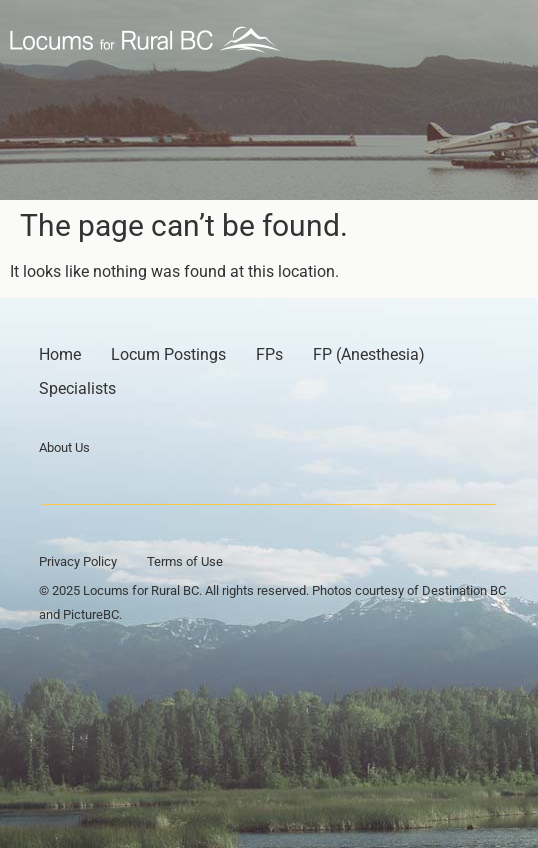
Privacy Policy (78, 561)
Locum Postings (168, 354)
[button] (505, 40)
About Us (64, 447)
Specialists (77, 388)
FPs (269, 354)
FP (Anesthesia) (369, 354)
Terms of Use (185, 561)
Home (60, 354)
